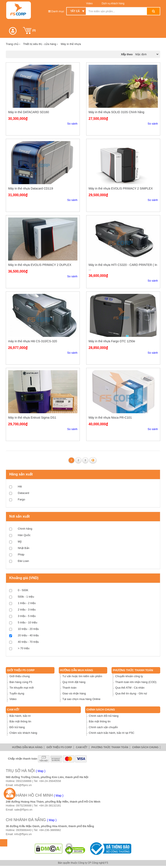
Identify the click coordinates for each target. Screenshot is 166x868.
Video (89, 3)
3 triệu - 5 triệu (27, 616)
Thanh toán (69, 688)
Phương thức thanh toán (133, 670)
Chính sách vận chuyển (103, 727)
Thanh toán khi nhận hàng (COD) (136, 682)
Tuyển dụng (17, 693)
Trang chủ (13, 44)
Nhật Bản (24, 548)
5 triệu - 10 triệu (28, 622)
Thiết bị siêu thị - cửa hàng (40, 44)
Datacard (23, 493)
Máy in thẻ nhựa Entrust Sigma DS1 (32, 418)
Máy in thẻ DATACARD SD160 (29, 112)
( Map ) (41, 771)
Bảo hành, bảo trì (20, 716)
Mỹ (20, 542)
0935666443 (24, 830)
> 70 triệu (24, 648)
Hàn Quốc (24, 535)
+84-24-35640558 (50, 781)
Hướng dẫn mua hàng (77, 670)
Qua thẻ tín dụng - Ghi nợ (131, 693)
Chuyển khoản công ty (129, 676)
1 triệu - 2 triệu (27, 603)
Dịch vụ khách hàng (113, 3)
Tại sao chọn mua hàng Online (81, 699)
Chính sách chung (101, 710)
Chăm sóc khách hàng (23, 733)
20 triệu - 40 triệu (28, 635)
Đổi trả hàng (17, 727)
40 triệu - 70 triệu (28, 642)
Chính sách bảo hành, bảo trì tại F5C (112, 733)
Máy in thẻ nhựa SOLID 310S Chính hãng (116, 112)
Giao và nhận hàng (74, 693)
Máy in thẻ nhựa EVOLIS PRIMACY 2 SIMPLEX (121, 188)
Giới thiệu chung (20, 676)
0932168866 (24, 781)
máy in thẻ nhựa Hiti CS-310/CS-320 (33, 341)
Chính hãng (25, 529)
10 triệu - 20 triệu (28, 629)
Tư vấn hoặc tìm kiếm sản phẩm (82, 676)
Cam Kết (13, 710)
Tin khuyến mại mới (22, 688)
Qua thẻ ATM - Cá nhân (130, 688)
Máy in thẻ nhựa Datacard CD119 (31, 188)
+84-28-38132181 (50, 806)
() (29, 31)
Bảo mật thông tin (20, 721)
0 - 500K (23, 590)
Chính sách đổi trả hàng (104, 716)
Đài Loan (23, 561)
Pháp (21, 554)
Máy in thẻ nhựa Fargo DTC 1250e (112, 341)
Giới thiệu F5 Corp (21, 670)
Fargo (21, 499)
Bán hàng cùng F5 (21, 682)
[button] (13, 31)
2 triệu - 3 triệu (27, 610)
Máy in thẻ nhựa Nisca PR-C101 (110, 418)
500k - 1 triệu (26, 597)
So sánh (72, 124)
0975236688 (24, 806)
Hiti (20, 486)
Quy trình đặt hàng (74, 682)
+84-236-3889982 (50, 830)
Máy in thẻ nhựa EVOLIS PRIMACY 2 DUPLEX (40, 265)
